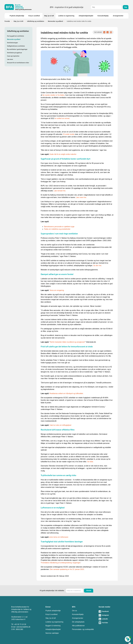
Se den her (97, 266)
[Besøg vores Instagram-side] (110, 615)
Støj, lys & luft (49, 16)
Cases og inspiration (13, 56)
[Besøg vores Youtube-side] (110, 623)
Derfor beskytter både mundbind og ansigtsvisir (67, 342)
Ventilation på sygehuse (14, 53)
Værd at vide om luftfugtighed (60, 425)
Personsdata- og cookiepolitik (83, 629)
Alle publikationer (78, 626)
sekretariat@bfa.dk (23, 627)
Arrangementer (118, 16)
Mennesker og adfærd (55, 21)
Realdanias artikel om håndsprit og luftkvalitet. (66, 393)
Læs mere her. (81, 197)
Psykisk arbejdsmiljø (17, 16)
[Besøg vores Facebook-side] (110, 611)
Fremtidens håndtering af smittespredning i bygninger (61, 563)
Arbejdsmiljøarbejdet (86, 16)
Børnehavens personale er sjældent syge (59, 227)
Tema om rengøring (57, 290)
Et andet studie (69, 134)
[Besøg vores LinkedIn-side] (110, 619)
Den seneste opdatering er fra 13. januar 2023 (67, 569)
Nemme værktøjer (52, 633)
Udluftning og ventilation (36, 21)
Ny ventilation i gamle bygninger (17, 49)
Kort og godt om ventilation (16, 36)
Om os (74, 611)
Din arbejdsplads (78, 622)
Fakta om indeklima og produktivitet (57, 229)
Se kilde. (90, 462)
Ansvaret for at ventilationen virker (18, 63)
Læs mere (10, 59)
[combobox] (106, 7)
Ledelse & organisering (66, 16)
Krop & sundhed (34, 16)
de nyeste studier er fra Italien (54, 95)
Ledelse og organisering (54, 622)
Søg (126, 7)
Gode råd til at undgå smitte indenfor (63, 154)
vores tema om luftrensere (59, 537)
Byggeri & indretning (53, 626)
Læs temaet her (60, 191)
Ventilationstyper (12, 43)
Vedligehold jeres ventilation (16, 46)
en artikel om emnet (62, 118)
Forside (7, 21)
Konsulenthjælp (103, 16)
